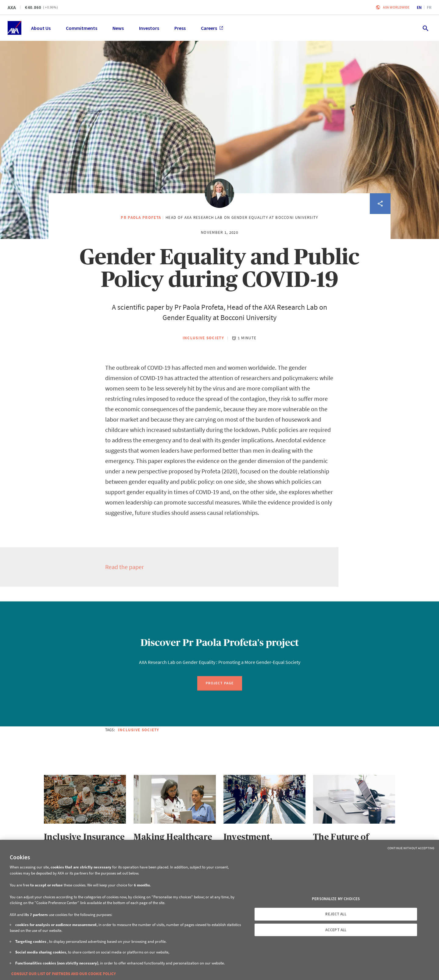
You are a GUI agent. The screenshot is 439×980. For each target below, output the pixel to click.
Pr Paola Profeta (141, 217)
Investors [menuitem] (149, 28)
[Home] (14, 28)
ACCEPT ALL (336, 930)
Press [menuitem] (180, 28)
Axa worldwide (396, 7)
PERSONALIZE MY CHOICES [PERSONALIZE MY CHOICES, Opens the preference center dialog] (336, 899)
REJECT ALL (336, 914)
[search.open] (425, 28)
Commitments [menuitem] (82, 28)
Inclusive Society (203, 338)
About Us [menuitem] (41, 28)
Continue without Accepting (411, 848)
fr (429, 7)
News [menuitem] (118, 28)
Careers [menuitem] (212, 28)
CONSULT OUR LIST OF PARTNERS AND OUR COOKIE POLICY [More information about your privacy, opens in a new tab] (64, 974)
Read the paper (125, 567)
